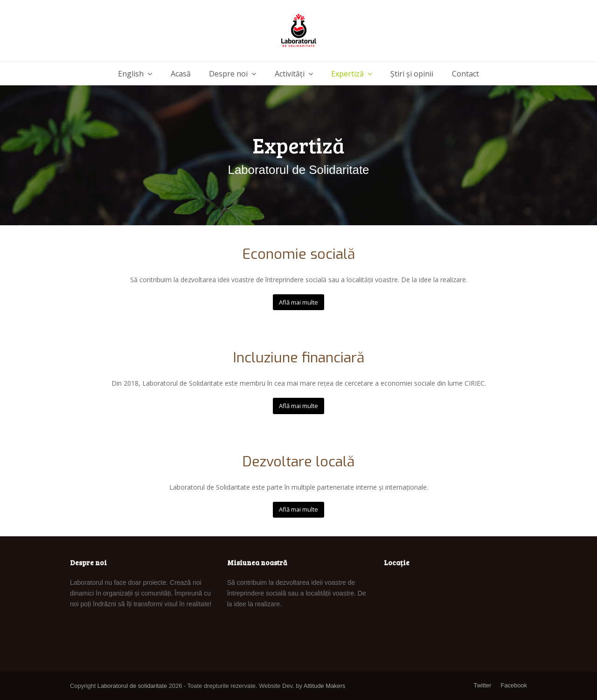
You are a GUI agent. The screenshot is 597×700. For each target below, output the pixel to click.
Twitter (482, 685)
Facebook (514, 685)
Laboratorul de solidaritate (132, 686)
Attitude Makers (325, 686)
